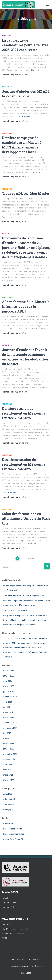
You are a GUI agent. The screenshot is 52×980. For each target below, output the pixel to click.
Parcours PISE (8, 907)
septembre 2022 (10, 759)
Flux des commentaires (14, 834)
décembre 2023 (10, 723)
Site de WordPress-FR (13, 839)
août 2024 (8, 702)
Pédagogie (8, 810)
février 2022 (9, 780)
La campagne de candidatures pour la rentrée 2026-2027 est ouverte (25, 45)
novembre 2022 (10, 754)
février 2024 (9, 718)
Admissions (7, 36)
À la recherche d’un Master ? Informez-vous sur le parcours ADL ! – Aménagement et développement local (25, 643)
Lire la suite (36, 70)
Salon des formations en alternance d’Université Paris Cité (26, 519)
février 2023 (9, 744)
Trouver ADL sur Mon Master (26, 193)
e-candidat (7, 934)
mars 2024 (8, 712)
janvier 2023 (9, 749)
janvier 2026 (9, 676)
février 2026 (9, 671)
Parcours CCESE (9, 903)
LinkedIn (5, 898)
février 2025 (9, 686)
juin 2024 (7, 707)
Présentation (17, 960)
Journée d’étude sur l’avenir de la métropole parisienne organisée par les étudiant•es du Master (26, 652)
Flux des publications (13, 829)
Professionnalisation (18, 966)
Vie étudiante (38, 966)
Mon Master (7, 929)
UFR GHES (6, 925)
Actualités (7, 87)
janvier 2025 (9, 692)
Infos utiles (26, 973)
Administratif (9, 799)
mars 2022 (8, 775)
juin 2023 (7, 733)
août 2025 (8, 681)
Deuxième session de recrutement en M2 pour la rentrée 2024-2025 (24, 464)
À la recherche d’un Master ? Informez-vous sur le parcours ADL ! (25, 307)
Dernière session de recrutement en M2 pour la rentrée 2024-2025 (24, 413)
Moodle (5, 938)
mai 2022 (7, 770)
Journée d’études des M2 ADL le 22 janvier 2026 (24, 595)
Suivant (31, 558)
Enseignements (34, 960)
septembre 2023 (10, 728)
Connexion (8, 824)
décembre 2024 (10, 697)
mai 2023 (7, 738)
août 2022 (8, 764)
